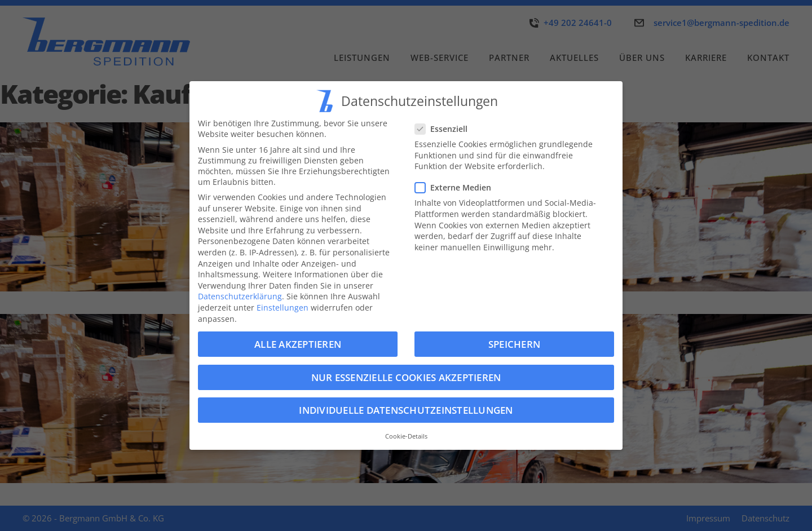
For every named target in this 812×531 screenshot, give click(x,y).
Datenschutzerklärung (240, 296)
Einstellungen (283, 307)
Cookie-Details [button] (406, 436)
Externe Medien (456, 187)
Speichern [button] (514, 344)
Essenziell (445, 129)
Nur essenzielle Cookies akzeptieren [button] (406, 377)
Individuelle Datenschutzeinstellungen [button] (406, 410)
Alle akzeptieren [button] (298, 344)
